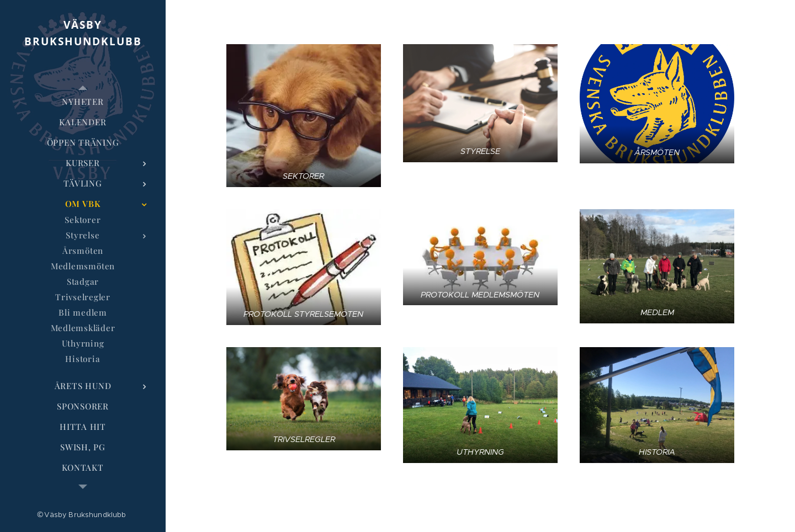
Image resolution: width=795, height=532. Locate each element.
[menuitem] (83, 102)
